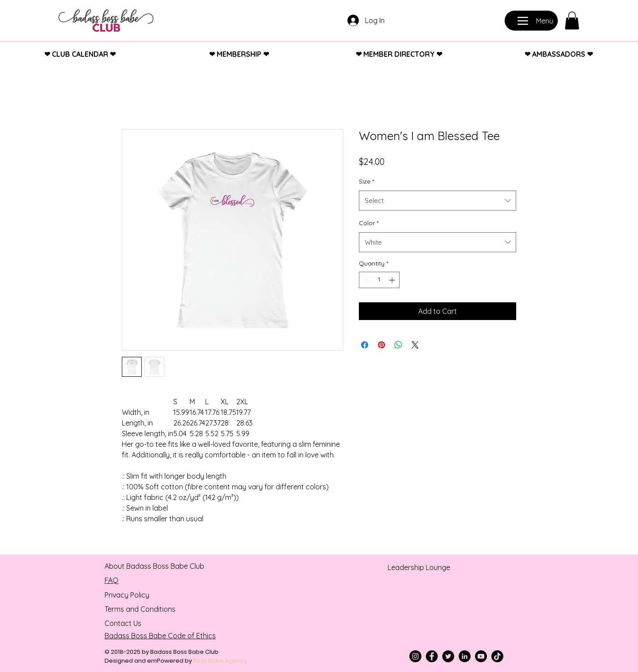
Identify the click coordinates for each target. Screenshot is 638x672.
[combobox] (438, 201)
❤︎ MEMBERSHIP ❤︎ (239, 54)
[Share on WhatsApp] (398, 345)
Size (366, 181)
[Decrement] (366, 280)
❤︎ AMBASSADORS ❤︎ (559, 54)
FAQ (111, 580)
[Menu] (531, 21)
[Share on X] (415, 345)
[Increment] (393, 280)
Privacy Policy (127, 595)
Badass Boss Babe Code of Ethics (160, 636)
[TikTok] (497, 656)
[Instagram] (415, 656)
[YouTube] (481, 656)
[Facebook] (432, 656)
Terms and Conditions (140, 609)
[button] (572, 21)
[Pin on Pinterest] (381, 345)
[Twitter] (448, 656)
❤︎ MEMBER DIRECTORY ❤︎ (399, 54)
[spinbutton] (379, 280)
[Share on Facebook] (365, 345)
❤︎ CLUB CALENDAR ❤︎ (80, 54)
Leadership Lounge (419, 567)
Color (369, 223)
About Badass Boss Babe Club (154, 566)
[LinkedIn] (465, 656)
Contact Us (123, 623)
